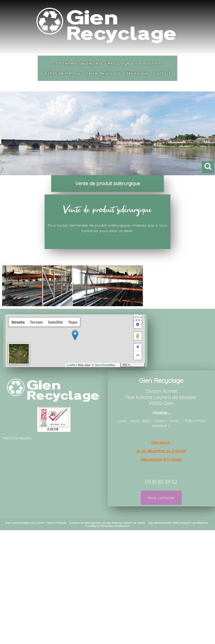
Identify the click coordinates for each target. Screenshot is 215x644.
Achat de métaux (62, 73)
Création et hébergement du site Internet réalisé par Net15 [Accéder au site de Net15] (107, 523)
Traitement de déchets (79, 63)
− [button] (138, 356)
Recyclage (119, 63)
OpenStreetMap (105, 365)
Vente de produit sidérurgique (117, 73)
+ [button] (138, 348)
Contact (162, 73)
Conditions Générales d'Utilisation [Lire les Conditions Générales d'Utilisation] (108, 526)
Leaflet (71, 365)
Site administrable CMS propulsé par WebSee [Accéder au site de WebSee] (178, 523)
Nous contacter (161, 498)
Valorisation (147, 63)
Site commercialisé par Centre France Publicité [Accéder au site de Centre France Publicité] (36, 523)
